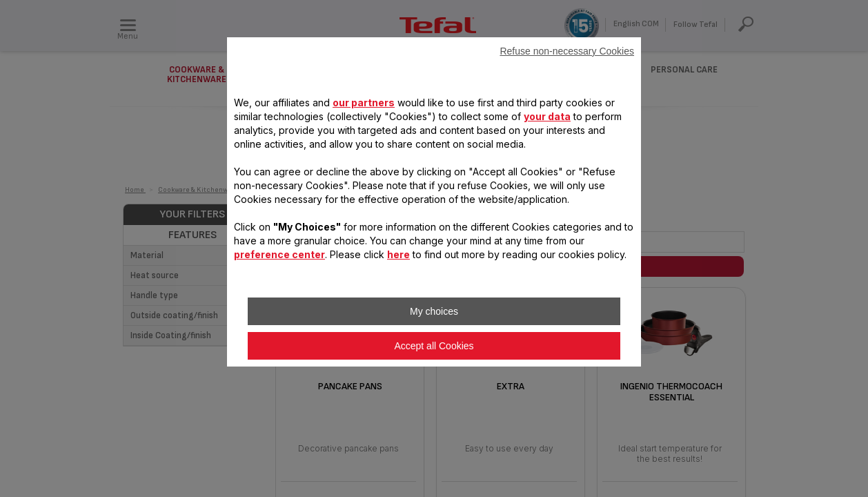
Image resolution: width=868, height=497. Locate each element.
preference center (279, 254)
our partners (364, 103)
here (398, 254)
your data (547, 116)
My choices (434, 311)
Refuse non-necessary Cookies (567, 51)
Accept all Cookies (434, 346)
